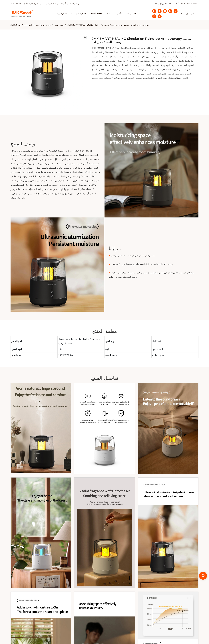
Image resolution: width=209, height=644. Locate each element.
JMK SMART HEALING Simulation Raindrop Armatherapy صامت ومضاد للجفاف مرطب (108, 25)
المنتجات (28, 25)
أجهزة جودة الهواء (43, 25)
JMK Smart (16, 25)
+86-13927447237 (188, 4)
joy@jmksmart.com (166, 4)
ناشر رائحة (59, 25)
